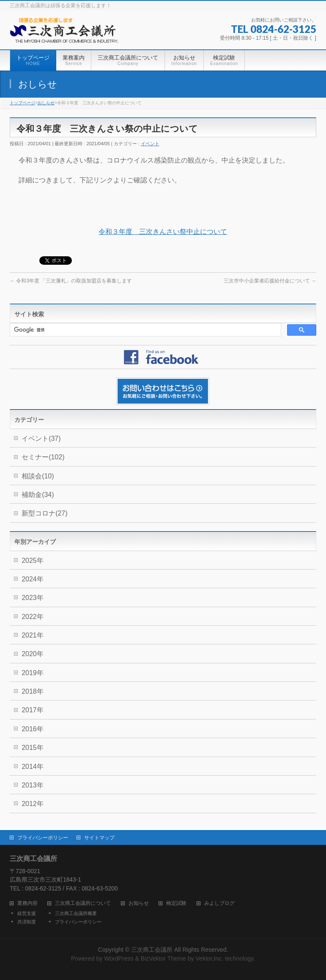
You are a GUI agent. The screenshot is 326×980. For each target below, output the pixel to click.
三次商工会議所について (83, 903)
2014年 (33, 767)
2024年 (33, 579)
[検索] (145, 330)
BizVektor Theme (163, 958)
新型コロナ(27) (44, 513)
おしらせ (46, 103)
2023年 (33, 598)
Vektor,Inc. (209, 958)
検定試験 (176, 903)
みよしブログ (219, 903)
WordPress (119, 958)
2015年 (33, 748)
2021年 (33, 635)
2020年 (33, 654)
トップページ (22, 103)
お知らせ (139, 903)
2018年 (33, 691)
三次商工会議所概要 (76, 913)
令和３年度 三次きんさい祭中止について (163, 232)
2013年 (33, 785)
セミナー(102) (43, 457)
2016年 (33, 729)
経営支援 (27, 913)
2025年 (33, 561)
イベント (150, 144)
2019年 (33, 673)
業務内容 (27, 903)
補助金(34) (38, 495)
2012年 (33, 804)
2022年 (33, 617)
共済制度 (27, 922)
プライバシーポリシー (43, 838)
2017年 (33, 710)
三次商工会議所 (152, 950)
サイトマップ (99, 838)
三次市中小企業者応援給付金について (270, 281)
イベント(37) (41, 438)
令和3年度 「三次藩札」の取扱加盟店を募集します (71, 281)
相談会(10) (38, 476)
